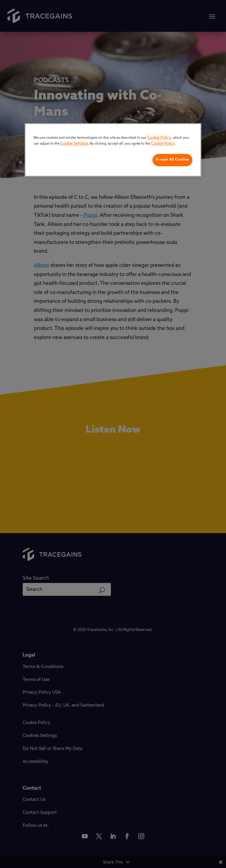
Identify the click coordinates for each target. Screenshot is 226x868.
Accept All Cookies (172, 160)
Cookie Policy (159, 138)
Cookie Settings (74, 144)
